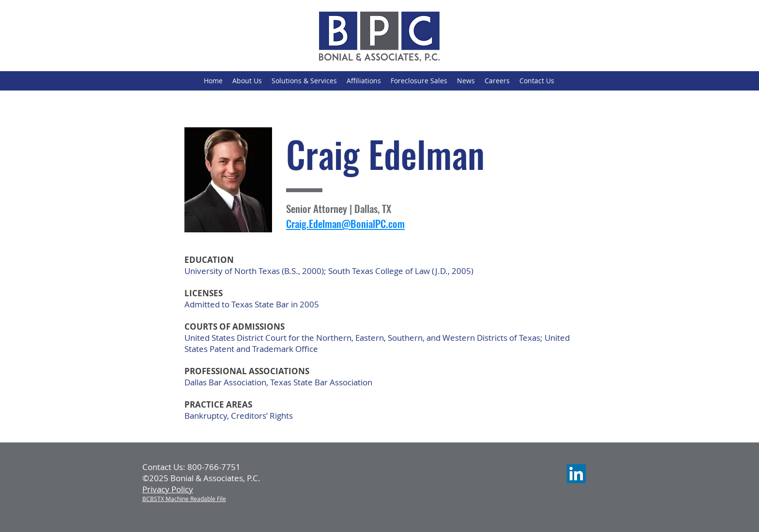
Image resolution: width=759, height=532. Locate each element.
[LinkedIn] (576, 474)
